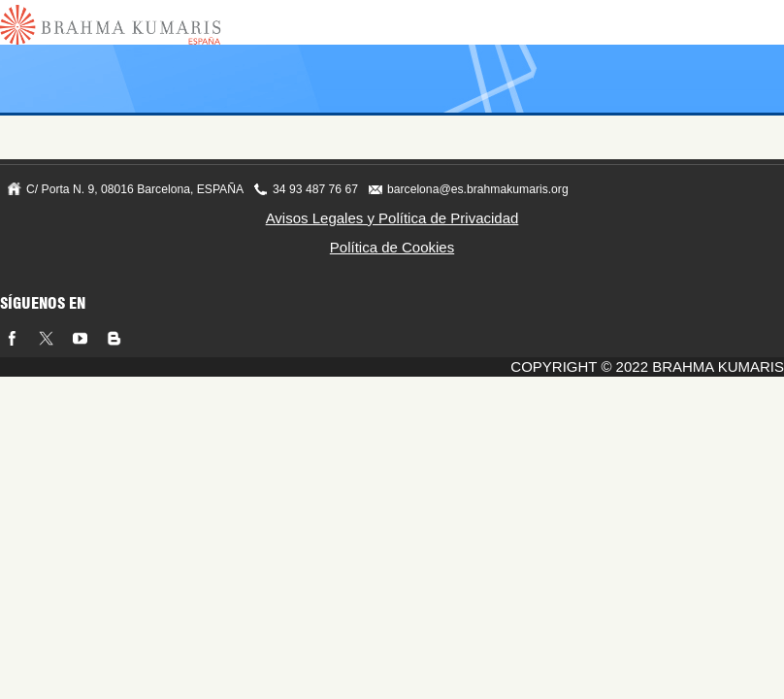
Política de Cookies (392, 247)
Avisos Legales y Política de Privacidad (392, 218)
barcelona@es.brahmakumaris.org (478, 189)
